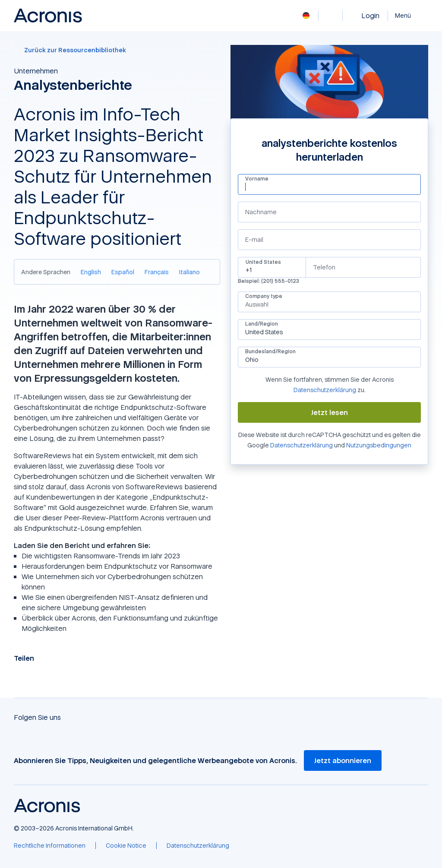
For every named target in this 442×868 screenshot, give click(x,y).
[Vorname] (329, 187)
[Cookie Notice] (126, 846)
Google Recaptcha (238, 450)
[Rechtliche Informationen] (50, 846)
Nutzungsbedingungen (379, 445)
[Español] (123, 272)
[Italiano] (189, 272)
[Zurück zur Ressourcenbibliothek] (117, 50)
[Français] (157, 272)
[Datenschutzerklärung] (198, 846)
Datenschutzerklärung (325, 390)
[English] (91, 272)
